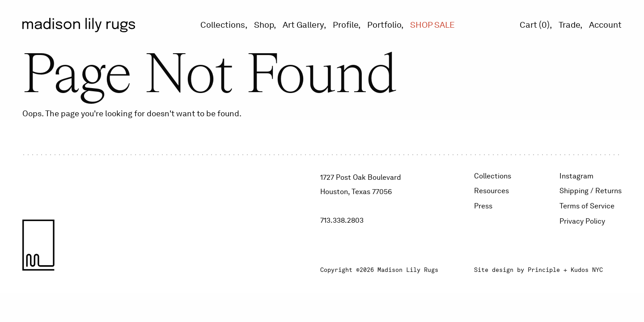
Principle (544, 270)
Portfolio (384, 25)
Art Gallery (303, 25)
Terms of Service (587, 206)
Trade (569, 25)
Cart (535, 25)
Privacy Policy (582, 221)
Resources (491, 191)
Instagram (576, 176)
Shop (264, 25)
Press (483, 206)
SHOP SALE (432, 25)
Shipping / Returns (591, 191)
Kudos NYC (587, 270)
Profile (345, 25)
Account (605, 25)
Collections (223, 25)
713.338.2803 (342, 220)
